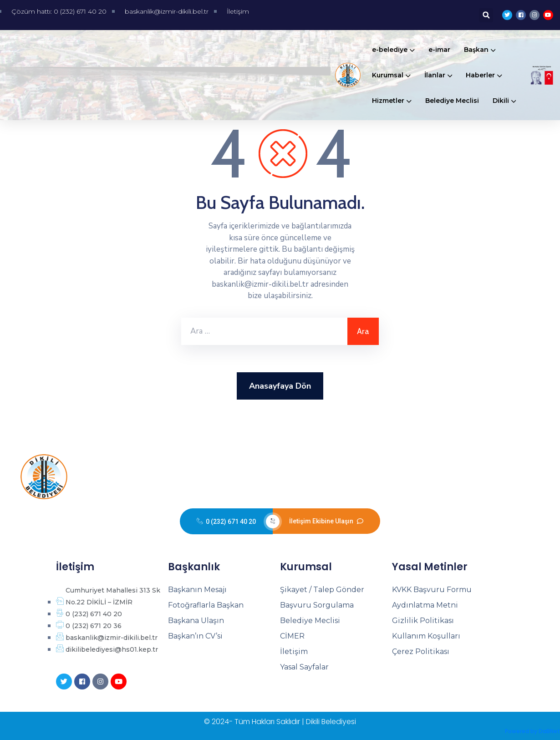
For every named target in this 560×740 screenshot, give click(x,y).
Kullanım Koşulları (426, 636)
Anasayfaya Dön (280, 386)
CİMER (292, 636)
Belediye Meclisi (310, 621)
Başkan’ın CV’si (195, 636)
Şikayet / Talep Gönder (322, 590)
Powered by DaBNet (532, 731)
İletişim (294, 651)
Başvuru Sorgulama (317, 605)
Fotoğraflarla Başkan (206, 605)
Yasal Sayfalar (304, 667)
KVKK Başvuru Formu (432, 590)
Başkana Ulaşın (196, 621)
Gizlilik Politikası (423, 621)
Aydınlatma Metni (425, 605)
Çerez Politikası (421, 651)
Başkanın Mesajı (197, 590)
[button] (486, 15)
